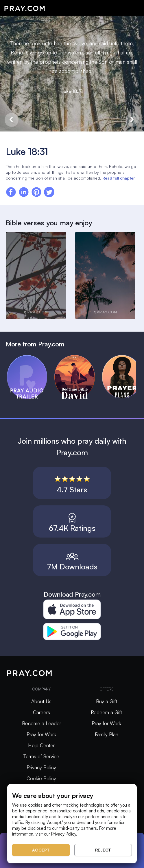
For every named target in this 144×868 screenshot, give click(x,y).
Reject (103, 850)
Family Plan (107, 734)
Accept (41, 850)
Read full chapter (119, 178)
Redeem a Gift (106, 712)
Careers (41, 712)
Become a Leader (41, 723)
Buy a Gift (107, 701)
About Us (41, 701)
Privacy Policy (41, 767)
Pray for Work (41, 734)
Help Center (41, 745)
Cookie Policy (41, 778)
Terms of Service (41, 756)
